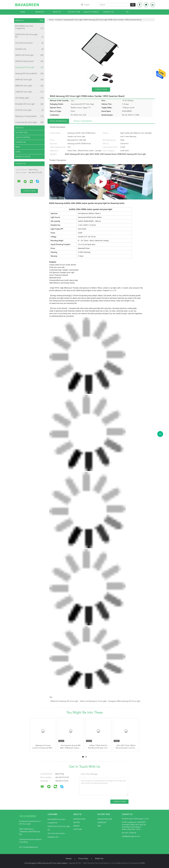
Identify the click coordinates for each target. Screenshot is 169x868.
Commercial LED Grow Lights (29, 122)
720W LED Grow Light (29, 92)
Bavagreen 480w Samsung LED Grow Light (124, 701)
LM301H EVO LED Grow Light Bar (29, 36)
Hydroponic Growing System (29, 116)
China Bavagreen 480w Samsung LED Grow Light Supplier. (46, 863)
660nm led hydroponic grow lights (93, 701)
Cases (18, 152)
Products (40, 12)
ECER (143, 863)
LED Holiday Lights (29, 98)
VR (127, 12)
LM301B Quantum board (29, 61)
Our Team (78, 829)
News (18, 147)
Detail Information (58, 121)
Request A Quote (23, 157)
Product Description (83, 121)
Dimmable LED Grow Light (29, 104)
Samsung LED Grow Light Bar (29, 74)
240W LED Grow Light (29, 80)
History (77, 823)
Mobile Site (99, 859)
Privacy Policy (83, 859)
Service (77, 826)
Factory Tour (74, 12)
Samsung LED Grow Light (29, 67)
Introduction (79, 819)
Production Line (105, 819)
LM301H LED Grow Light (29, 55)
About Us (57, 12)
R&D (99, 826)
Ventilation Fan (29, 49)
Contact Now (101, 90)
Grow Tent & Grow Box (29, 43)
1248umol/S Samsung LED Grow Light (64, 701)
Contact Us (108, 12)
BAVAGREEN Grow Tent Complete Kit (29, 27)
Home (23, 12)
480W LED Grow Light (29, 86)
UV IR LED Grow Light (29, 110)
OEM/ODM (102, 823)
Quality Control (91, 12)
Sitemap (69, 859)
